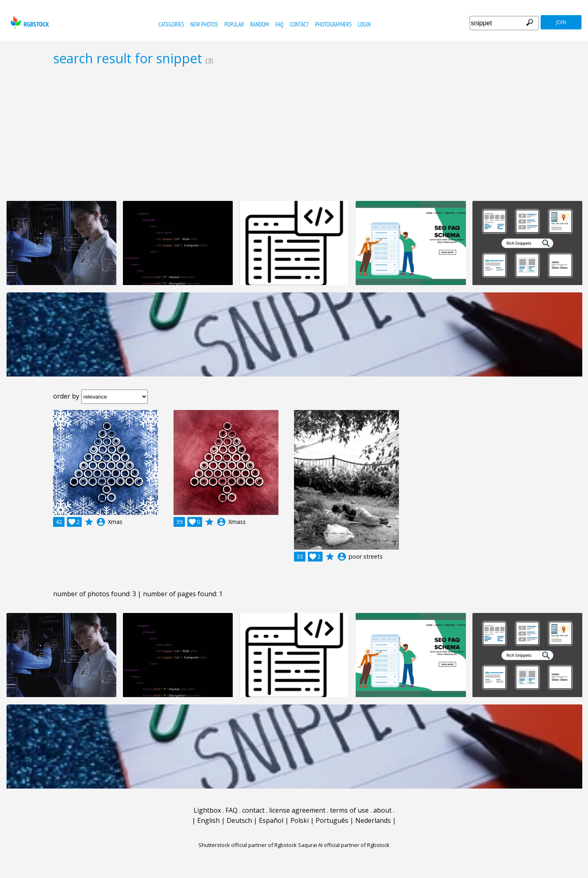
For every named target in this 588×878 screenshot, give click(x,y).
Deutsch (239, 820)
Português (332, 820)
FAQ (279, 24)
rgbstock (29, 23)
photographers (333, 24)
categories (171, 24)
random (260, 24)
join (561, 22)
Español (271, 820)
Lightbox (207, 810)
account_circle (101, 522)
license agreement (297, 810)
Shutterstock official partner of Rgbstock (248, 845)
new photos (204, 24)
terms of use (349, 810)
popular (234, 24)
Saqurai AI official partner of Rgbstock (344, 845)
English (208, 820)
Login (364, 24)
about (382, 810)
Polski (300, 820)
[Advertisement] (294, 133)
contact (300, 24)
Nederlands (373, 820)
